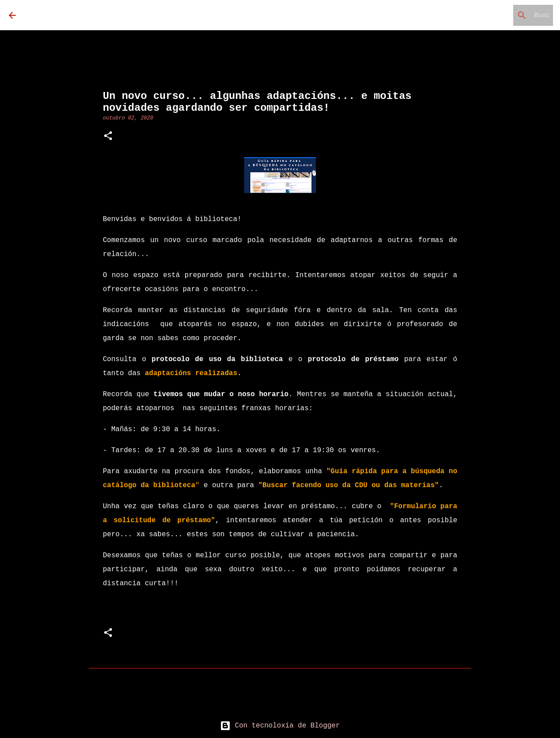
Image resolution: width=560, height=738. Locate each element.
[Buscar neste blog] (507, 15)
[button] (108, 137)
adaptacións (191, 373)
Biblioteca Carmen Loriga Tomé (146, 15)
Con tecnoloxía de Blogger (280, 726)
